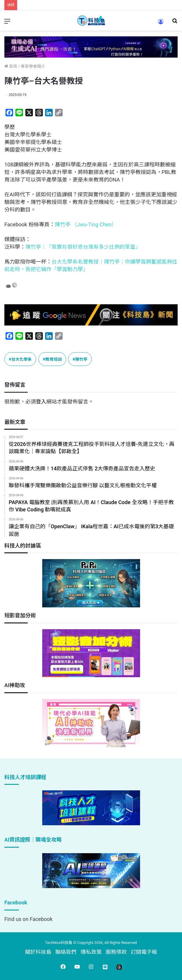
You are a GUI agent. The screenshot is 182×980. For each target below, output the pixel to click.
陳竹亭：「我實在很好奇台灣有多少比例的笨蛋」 (83, 247)
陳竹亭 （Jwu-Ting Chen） (86, 224)
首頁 (11, 66)
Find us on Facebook (28, 919)
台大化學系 (22, 359)
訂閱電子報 (144, 952)
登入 (41, 402)
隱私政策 (91, 952)
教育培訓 (54, 359)
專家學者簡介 (33, 66)
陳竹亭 (81, 359)
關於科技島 (38, 952)
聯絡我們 (66, 952)
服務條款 (116, 952)
